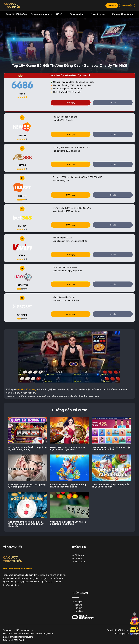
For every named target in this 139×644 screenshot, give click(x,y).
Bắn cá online (78, 14)
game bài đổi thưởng (26, 389)
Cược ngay (71, 103)
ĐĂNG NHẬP (126, 6)
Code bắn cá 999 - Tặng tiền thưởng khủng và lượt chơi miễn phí (68, 486)
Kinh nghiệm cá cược (123, 14)
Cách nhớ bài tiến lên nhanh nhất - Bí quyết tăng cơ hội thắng (69, 523)
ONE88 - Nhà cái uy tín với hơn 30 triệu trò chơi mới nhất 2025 (111, 449)
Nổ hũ (61, 14)
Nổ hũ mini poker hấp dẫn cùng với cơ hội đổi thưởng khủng (27, 449)
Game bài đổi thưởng (16, 14)
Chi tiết (113, 103)
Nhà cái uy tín (99, 14)
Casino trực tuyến (42, 14)
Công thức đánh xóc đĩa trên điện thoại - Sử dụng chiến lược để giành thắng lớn (26, 524)
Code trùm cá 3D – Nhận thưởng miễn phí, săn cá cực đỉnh (111, 486)
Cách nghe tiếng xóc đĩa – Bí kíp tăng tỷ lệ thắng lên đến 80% (27, 486)
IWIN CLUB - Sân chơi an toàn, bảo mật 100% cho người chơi (67, 449)
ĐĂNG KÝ (109, 6)
